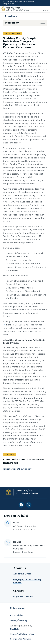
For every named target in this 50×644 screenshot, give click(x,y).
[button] (43, 23)
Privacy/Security (19, 620)
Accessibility (17, 615)
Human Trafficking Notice (22, 634)
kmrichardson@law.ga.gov (17, 469)
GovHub (14, 629)
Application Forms (23, 596)
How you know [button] (8, 4)
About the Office (22, 574)
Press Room (11, 16)
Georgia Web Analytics (21, 639)
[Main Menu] (45, 9)
